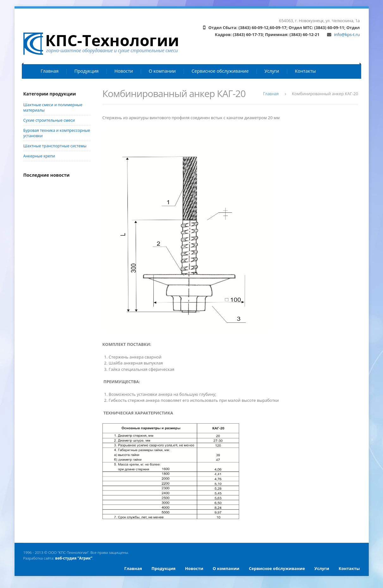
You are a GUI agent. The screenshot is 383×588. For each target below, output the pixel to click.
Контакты (305, 71)
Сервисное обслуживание (220, 71)
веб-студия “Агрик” (74, 558)
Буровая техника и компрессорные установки (57, 133)
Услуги (272, 71)
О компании (162, 71)
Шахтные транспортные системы (55, 146)
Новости (124, 71)
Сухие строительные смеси (49, 120)
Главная (50, 71)
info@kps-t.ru (343, 34)
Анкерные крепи (39, 156)
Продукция (86, 71)
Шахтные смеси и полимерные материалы (53, 107)
